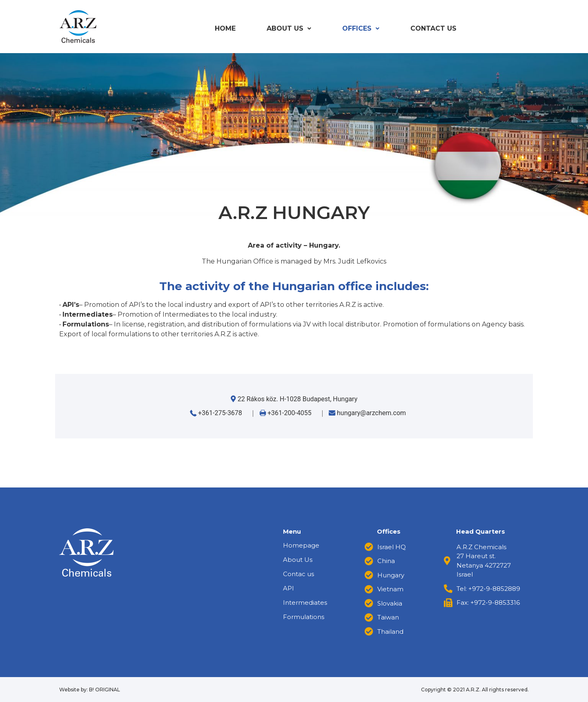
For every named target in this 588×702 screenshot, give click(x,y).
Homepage (301, 545)
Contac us (298, 574)
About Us (289, 28)
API (288, 588)
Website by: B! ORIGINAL (90, 690)
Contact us (433, 28)
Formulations (304, 617)
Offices (361, 28)
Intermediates (305, 603)
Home (225, 28)
